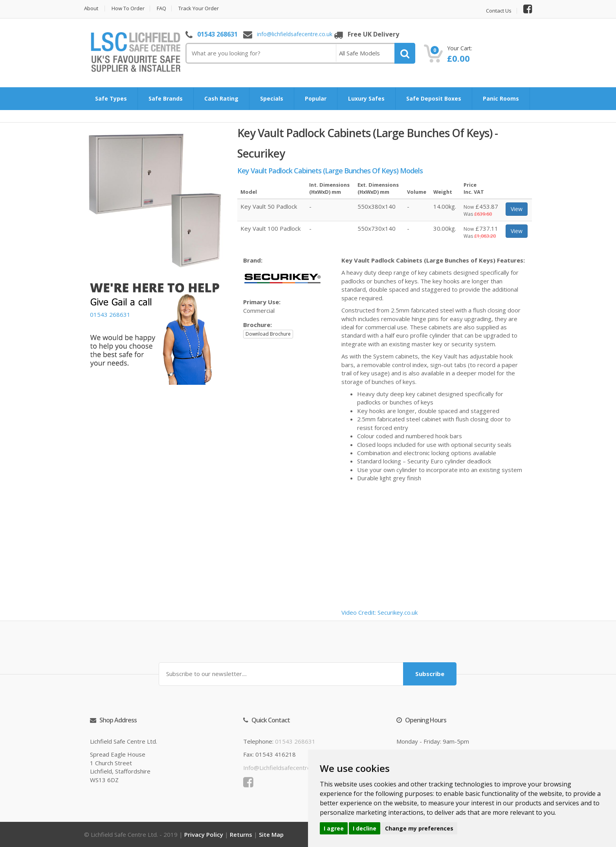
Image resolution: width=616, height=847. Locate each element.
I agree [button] (334, 828)
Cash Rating (221, 98)
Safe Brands (166, 98)
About (91, 8)
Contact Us (499, 11)
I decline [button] (365, 828)
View (517, 209)
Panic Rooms (501, 98)
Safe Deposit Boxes (434, 98)
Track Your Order (199, 8)
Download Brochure (268, 334)
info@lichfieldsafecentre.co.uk (295, 34)
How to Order (128, 8)
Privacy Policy (204, 834)
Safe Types (111, 98)
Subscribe (430, 674)
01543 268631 (217, 34)
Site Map (271, 834)
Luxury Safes (366, 98)
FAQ (161, 8)
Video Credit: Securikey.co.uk (379, 612)
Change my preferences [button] (419, 828)
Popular (316, 98)
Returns (241, 834)
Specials (272, 98)
